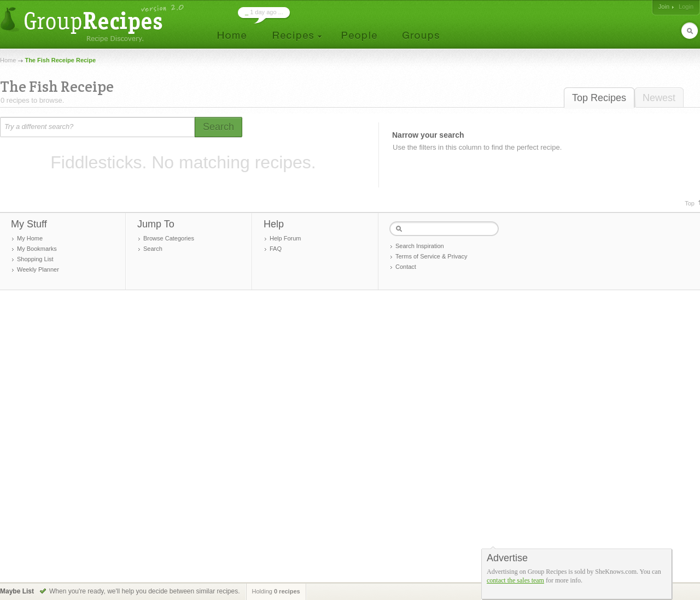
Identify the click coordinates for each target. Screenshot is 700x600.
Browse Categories (169, 238)
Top (690, 203)
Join (664, 7)
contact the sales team (515, 580)
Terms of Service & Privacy (431, 256)
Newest (659, 98)
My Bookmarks (37, 249)
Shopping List (35, 259)
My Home (30, 238)
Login (686, 7)
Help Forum (285, 238)
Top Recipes (599, 98)
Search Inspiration (420, 246)
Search (153, 249)
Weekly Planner (38, 269)
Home (8, 60)
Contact (406, 267)
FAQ (276, 249)
